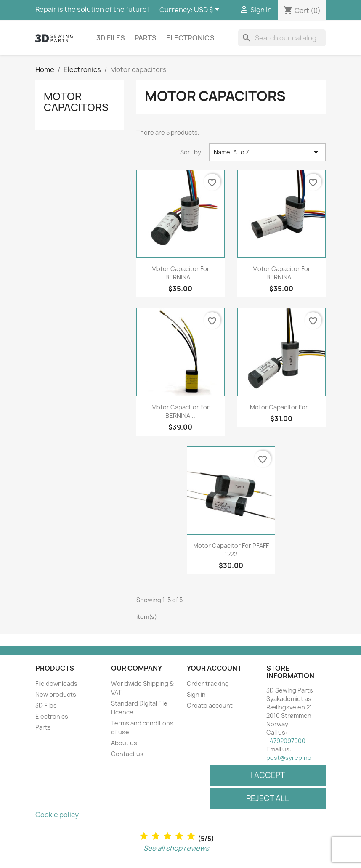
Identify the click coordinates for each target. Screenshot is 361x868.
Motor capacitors (76, 102)
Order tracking (208, 684)
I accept (268, 775)
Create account (210, 705)
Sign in (196, 694)
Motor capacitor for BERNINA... (180, 273)
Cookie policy (57, 815)
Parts (146, 38)
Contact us (127, 754)
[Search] (282, 38)
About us (124, 743)
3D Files (111, 38)
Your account (214, 668)
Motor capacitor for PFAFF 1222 (231, 550)
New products (56, 694)
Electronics (190, 38)
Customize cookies (111, 815)
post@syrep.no (289, 758)
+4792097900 (286, 741)
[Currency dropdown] (208, 10)
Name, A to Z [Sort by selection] (267, 152)
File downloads (56, 684)
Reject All (268, 798)
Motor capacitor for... (281, 407)
